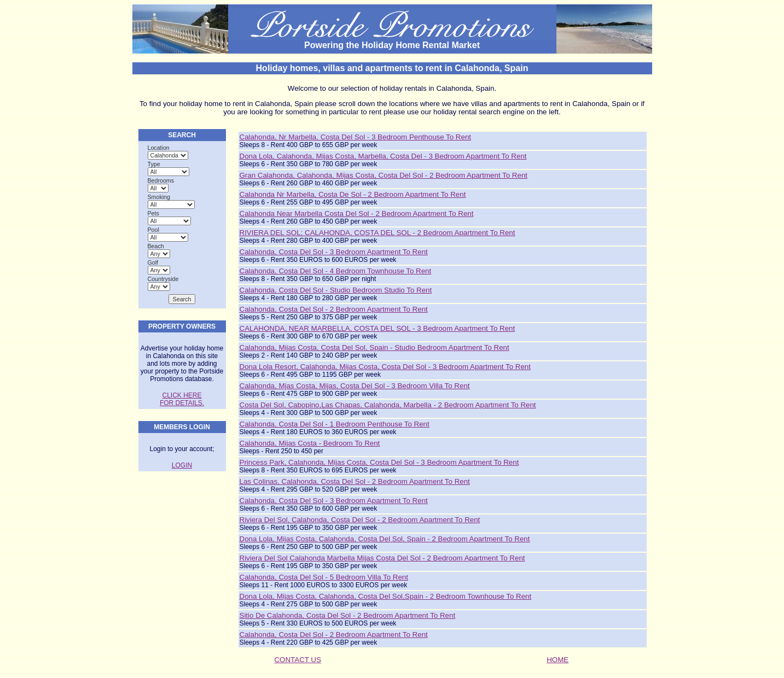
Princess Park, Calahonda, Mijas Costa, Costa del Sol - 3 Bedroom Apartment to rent (379, 462)
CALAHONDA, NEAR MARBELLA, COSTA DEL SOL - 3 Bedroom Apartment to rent (378, 328)
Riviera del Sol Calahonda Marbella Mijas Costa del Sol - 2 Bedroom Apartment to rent (382, 558)
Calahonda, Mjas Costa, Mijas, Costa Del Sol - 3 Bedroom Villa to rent (355, 386)
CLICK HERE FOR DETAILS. (182, 399)
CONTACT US (297, 660)
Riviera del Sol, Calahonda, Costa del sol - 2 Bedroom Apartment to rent (360, 520)
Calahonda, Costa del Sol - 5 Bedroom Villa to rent (324, 577)
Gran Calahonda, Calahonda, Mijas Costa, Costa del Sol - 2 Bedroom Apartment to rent (384, 175)
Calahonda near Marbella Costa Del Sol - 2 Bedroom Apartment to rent (357, 214)
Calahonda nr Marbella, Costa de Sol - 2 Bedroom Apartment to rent (353, 194)
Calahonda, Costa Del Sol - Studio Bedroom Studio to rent (336, 290)
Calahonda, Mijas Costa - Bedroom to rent (310, 443)
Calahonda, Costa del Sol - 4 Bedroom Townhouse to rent (336, 271)
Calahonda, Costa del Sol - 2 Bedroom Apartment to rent (334, 309)
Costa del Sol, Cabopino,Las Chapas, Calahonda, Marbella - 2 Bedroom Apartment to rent (388, 405)
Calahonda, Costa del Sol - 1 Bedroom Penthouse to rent (335, 424)
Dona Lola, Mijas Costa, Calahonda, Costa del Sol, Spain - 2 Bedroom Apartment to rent (385, 539)
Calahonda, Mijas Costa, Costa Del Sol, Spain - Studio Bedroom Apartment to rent (374, 347)
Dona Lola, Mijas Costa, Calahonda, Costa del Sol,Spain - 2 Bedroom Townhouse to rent (386, 596)
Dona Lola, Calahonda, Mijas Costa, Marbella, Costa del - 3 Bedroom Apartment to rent (383, 156)
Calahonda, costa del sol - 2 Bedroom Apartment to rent (334, 635)
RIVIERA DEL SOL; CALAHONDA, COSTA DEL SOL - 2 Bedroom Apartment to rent (378, 233)
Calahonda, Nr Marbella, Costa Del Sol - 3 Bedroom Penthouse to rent (356, 137)
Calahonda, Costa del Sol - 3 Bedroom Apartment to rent (334, 252)
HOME (557, 660)
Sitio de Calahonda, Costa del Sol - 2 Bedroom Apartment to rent (348, 615)
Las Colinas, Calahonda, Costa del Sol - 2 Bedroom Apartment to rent (355, 481)
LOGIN (182, 465)
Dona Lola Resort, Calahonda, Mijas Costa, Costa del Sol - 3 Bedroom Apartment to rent (385, 367)
